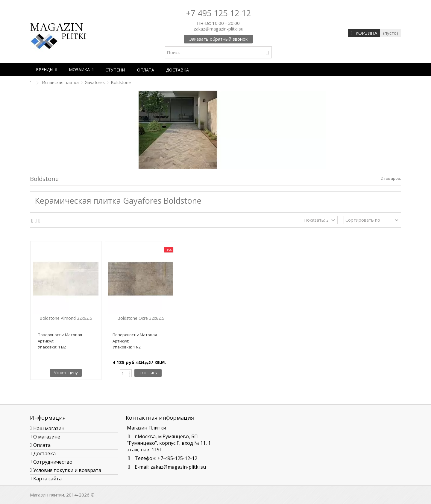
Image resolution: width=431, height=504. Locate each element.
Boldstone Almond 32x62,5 (66, 318)
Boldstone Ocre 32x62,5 (141, 318)
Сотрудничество (53, 462)
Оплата (42, 445)
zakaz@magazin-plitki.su (178, 467)
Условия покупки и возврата (67, 470)
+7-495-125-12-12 (218, 13)
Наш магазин (49, 428)
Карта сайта (47, 479)
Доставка (44, 453)
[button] (46, 70)
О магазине (47, 437)
